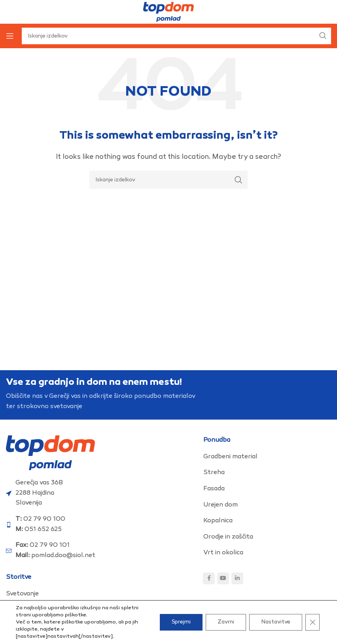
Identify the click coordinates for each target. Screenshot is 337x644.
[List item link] (267, 457)
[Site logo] (168, 12)
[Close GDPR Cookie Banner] (312, 622)
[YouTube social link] (223, 578)
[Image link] (50, 453)
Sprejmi (181, 622)
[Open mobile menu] (10, 36)
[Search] (168, 180)
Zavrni (226, 622)
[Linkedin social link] (237, 578)
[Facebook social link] (209, 578)
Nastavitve (276, 622)
